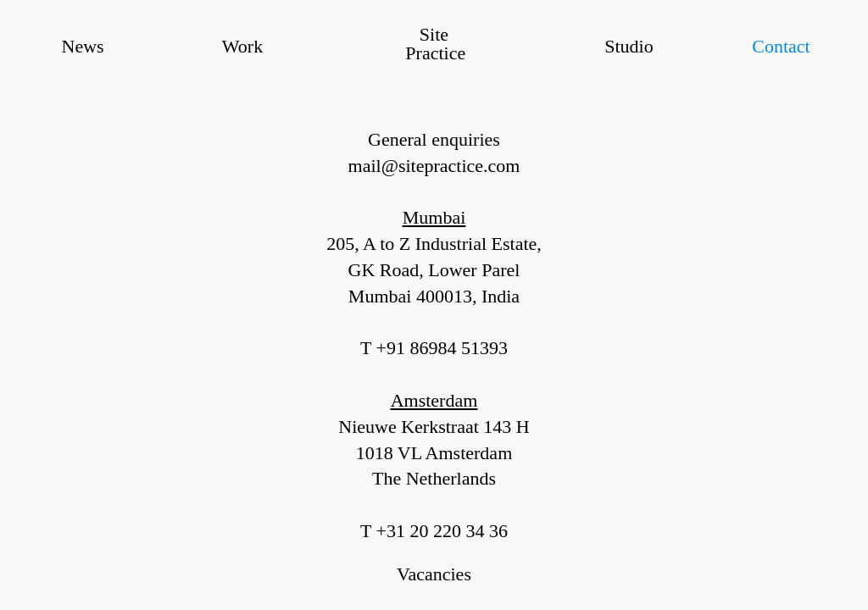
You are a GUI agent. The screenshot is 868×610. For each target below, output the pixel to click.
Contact (781, 46)
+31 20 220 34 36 (442, 531)
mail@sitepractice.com (434, 166)
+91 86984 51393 (442, 348)
